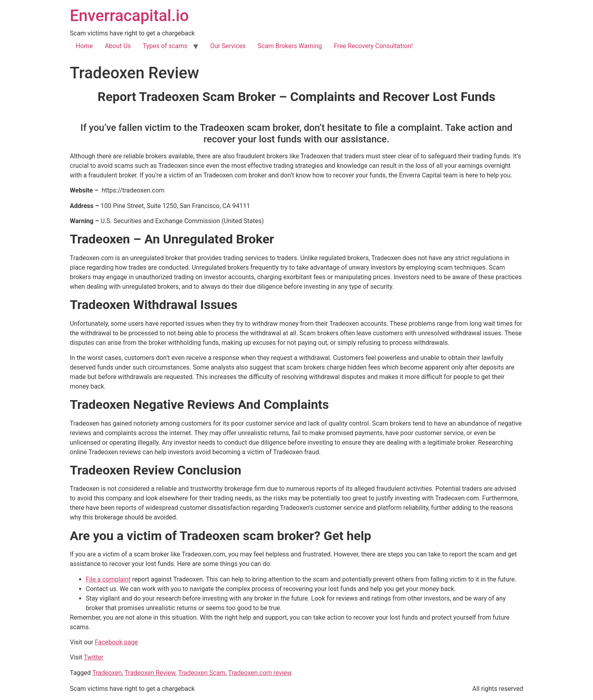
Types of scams (165, 46)
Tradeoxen (107, 673)
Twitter (94, 657)
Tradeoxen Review (150, 673)
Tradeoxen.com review (260, 673)
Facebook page (116, 642)
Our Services (228, 46)
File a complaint (108, 579)
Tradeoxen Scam (202, 673)
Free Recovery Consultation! (373, 46)
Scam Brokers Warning (290, 46)
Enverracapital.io (129, 16)
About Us (118, 46)
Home (85, 46)
